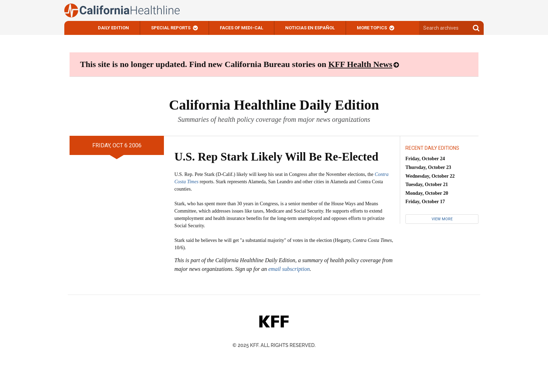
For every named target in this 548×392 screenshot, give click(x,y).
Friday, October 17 (425, 202)
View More (442, 219)
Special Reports (171, 28)
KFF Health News (360, 64)
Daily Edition (113, 28)
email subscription (289, 269)
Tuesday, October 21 (427, 184)
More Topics (372, 28)
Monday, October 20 (427, 193)
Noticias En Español (310, 28)
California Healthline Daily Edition (274, 105)
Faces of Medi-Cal (241, 28)
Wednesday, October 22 (430, 176)
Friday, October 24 (425, 159)
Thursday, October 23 (428, 167)
